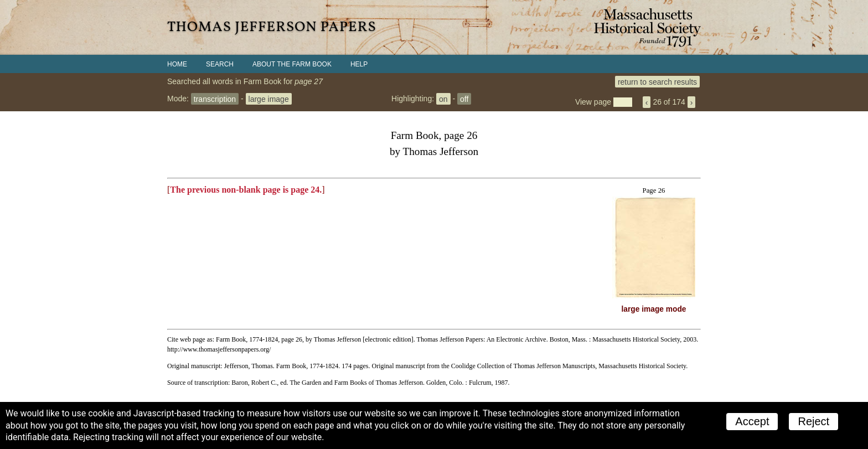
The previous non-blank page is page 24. (246, 190)
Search (220, 64)
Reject (813, 421)
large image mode (654, 309)
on (443, 99)
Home (177, 64)
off (464, 99)
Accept (752, 421)
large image (269, 99)
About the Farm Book (292, 64)
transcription (215, 99)
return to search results (657, 81)
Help (359, 64)
